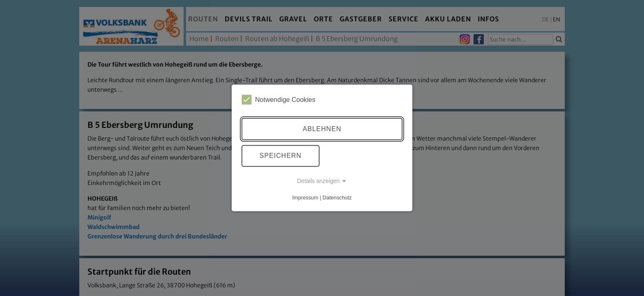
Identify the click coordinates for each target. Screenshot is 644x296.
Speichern (281, 156)
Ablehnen (322, 129)
